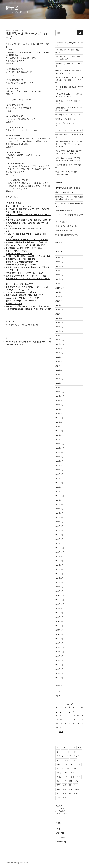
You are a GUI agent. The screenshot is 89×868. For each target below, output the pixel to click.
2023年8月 (59, 405)
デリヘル (17, 325)
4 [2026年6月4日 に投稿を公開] (69, 712)
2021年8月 (59, 509)
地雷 (66, 773)
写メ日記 (60, 768)
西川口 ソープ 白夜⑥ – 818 (65, 119)
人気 (79, 764)
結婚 (34, 325)
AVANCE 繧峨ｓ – (62, 222)
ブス (66, 760)
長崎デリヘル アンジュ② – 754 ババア (22, 265)
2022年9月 (59, 452)
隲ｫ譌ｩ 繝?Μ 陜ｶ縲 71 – (64, 192)
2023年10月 (60, 396)
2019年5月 (59, 626)
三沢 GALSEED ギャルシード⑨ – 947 (21, 292)
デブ (13, 325)
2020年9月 (59, 557)
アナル (64, 748)
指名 (71, 781)
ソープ (67, 752)
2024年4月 (59, 370)
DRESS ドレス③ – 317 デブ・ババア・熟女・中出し (28, 306)
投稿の (60, 833)
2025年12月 (60, 284)
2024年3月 (59, 375)
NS (10, 325)
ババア (69, 756)
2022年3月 (59, 479)
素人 (71, 789)
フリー (59, 760)
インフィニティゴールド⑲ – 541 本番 (69, 130)
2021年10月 (60, 500)
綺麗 (77, 789)
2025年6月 (59, 310)
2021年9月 (59, 504)
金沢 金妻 (59, 806)
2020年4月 (59, 578)
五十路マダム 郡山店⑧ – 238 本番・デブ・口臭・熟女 (28, 256)
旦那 (58, 785)
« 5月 (61, 732)
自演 (65, 794)
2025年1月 (59, 331)
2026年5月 (59, 262)
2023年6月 (59, 414)
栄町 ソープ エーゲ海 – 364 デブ (19, 284)
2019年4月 (59, 630)
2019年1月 (59, 643)
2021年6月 (59, 517)
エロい (72, 748)
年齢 (79, 777)
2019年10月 (60, 604)
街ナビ (12, 8)
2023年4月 (59, 422)
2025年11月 (60, 288)
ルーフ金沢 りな (61, 811)
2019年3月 (59, 634)
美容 (37, 325)
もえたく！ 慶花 (61, 814)
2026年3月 (59, 271)
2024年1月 (59, 383)
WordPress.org (61, 842)
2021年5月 (59, 522)
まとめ (58, 696)
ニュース (11, 322)
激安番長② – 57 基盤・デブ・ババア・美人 (24, 248)
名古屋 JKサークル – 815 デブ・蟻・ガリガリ (25, 273)
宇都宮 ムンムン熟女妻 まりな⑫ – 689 (22, 262)
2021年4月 (59, 526)
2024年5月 (59, 366)
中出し (59, 764)
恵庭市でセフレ (12, 197)
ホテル (22, 325)
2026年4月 (59, 266)
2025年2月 (59, 327)
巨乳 (72, 777)
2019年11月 (60, 600)
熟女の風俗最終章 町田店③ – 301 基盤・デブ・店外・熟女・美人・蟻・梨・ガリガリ (69, 144)
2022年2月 (59, 483)
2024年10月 (60, 344)
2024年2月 (59, 379)
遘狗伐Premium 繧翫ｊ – (64, 210)
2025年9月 (59, 297)
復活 (58, 781)
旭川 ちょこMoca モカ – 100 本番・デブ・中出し (26, 276)
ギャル (59, 752)
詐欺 (58, 798)
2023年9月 (59, 401)
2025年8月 (59, 301)
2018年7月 (59, 660)
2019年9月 (59, 609)
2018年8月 (59, 656)
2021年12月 (60, 492)
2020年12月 (60, 544)
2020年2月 (59, 587)
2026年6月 (59, 258)
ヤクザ (27, 325)
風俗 (65, 798)
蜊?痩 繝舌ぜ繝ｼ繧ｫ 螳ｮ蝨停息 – (67, 235)
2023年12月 (60, 388)
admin (21, 30)
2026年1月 (59, 279)
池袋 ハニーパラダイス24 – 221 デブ (21, 301)
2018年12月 (60, 647)
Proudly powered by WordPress (16, 863)
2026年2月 (59, 275)
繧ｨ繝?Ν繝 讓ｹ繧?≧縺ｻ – (64, 230)
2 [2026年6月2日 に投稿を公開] (61, 712)
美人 (58, 794)
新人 (77, 781)
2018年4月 (59, 673)
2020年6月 (59, 569)
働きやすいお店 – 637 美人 (17, 251)
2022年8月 (59, 457)
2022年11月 (60, 444)
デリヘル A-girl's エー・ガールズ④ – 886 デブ (25, 245)
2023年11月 (60, 392)
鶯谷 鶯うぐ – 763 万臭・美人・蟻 (68, 115)
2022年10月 (60, 448)
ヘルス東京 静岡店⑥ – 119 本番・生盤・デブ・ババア (28, 309)
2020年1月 (59, 591)
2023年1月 (59, 435)
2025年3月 (59, 323)
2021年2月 (59, 535)
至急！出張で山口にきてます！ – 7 (20, 206)
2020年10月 (60, 552)
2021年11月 (60, 496)
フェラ (76, 756)
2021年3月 (59, 530)
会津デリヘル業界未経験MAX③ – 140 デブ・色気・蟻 (28, 220)
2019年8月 (59, 613)
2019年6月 (59, 621)
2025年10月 (60, 292)
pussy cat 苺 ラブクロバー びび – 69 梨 (22, 298)
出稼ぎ (59, 773)
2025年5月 (59, 314)
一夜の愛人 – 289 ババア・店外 (19, 254)
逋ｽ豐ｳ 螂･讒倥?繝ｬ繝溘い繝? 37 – (68, 226)
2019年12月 (60, 595)
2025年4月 (59, 318)
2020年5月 (59, 574)
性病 (65, 781)
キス (79, 748)
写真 (68, 768)
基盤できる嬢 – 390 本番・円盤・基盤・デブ (24, 295)
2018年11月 (60, 652)
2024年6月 (59, 362)
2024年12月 (60, 336)
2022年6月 (59, 466)
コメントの (61, 837)
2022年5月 (59, 470)
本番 (65, 785)
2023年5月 (59, 418)
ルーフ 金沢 (60, 808)
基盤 (72, 773)
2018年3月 (59, 678)
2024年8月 (59, 353)
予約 (66, 764)
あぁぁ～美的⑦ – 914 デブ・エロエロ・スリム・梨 (27, 240)
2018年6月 (59, 665)
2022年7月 (59, 461)
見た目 (76, 794)
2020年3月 (59, 582)
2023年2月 (59, 431)
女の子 (59, 777)
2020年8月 (59, 561)
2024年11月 (60, 340)
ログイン (59, 829)
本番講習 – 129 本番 (14, 304)
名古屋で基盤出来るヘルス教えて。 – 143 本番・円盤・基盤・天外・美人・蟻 (69, 80)
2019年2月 (59, 639)
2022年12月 (60, 440)
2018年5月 (59, 669)
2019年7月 (59, 617)
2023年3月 (59, 427)
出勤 (31, 325)
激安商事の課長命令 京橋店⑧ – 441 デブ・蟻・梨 (26, 242)
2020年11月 (60, 548)
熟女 (75, 785)
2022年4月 (59, 474)
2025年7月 (59, 305)
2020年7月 (59, 565)
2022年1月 (59, 487)
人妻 (72, 764)
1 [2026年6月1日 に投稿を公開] (57, 712)
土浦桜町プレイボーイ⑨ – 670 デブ (20, 259)
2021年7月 (59, 513)
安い (66, 777)
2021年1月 (59, 539)
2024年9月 (59, 349)
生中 (58, 789)
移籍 (65, 789)
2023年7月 (59, 409)
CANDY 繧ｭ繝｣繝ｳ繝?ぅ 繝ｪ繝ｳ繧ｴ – (69, 188)
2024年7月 (59, 357)
